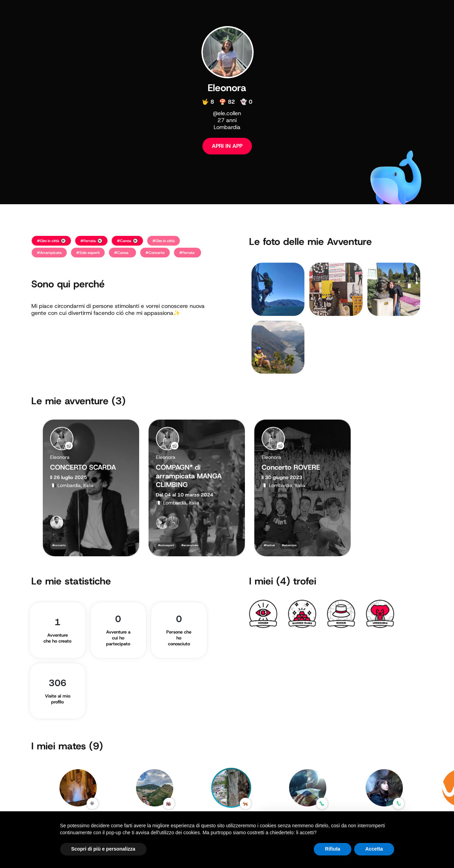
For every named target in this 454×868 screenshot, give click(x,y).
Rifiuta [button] (333, 849)
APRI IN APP (227, 146)
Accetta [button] (374, 849)
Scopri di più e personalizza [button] (103, 849)
